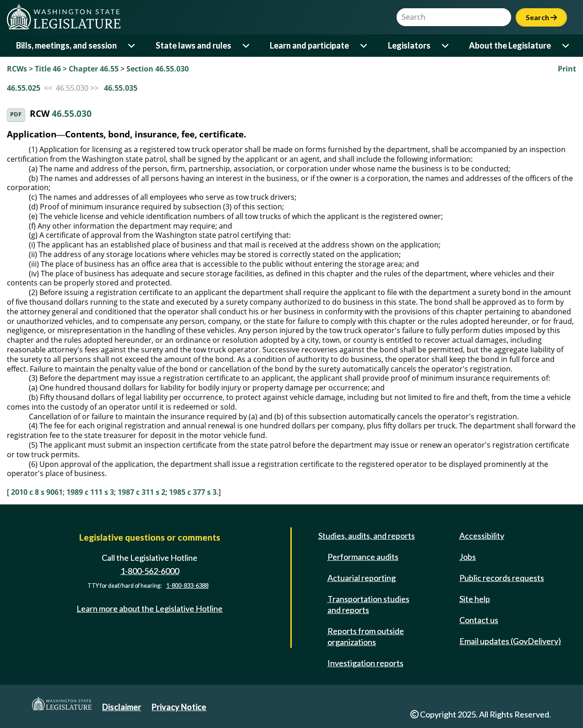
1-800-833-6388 (187, 586)
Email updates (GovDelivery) (510, 641)
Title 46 (48, 69)
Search (541, 17)
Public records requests (502, 578)
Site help (475, 599)
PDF (16, 114)
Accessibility (482, 536)
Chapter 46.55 (94, 69)
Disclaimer (122, 707)
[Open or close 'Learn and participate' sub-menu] (364, 46)
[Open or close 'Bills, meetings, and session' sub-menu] (132, 46)
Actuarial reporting (362, 578)
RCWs (17, 69)
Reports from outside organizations (366, 636)
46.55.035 (121, 88)
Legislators (409, 45)
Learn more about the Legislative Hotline (150, 608)
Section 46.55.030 (158, 69)
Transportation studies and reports (368, 604)
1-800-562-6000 (150, 571)
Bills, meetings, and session (66, 45)
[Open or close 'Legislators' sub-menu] (446, 46)
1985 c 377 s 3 (193, 492)
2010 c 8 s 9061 (37, 492)
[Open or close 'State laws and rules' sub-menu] (247, 46)
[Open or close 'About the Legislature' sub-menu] (566, 46)
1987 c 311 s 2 (142, 492)
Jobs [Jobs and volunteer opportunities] (468, 557)
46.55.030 (72, 114)
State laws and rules (193, 45)
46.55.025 (24, 88)
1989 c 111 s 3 (90, 492)
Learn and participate (309, 45)
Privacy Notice (179, 707)
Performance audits (363, 557)
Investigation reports (365, 663)
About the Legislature (510, 45)
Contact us (479, 620)
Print (567, 69)
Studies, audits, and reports (367, 536)
